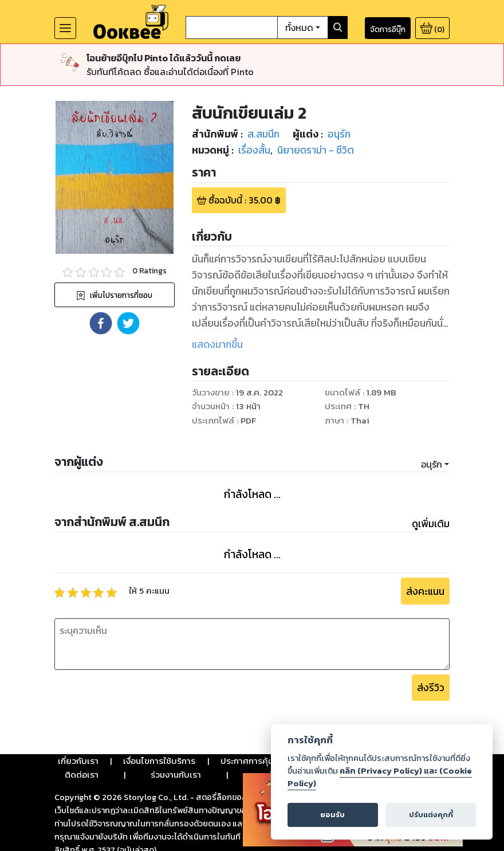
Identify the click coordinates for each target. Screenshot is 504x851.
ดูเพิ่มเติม (431, 524)
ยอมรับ (332, 815)
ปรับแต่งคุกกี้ (431, 815)
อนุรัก (432, 464)
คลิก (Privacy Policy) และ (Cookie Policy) (380, 777)
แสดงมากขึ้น (217, 344)
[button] (101, 323)
